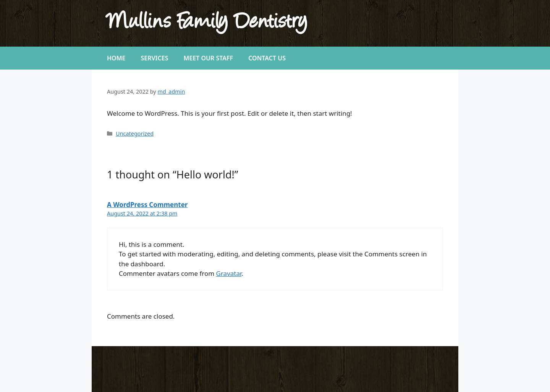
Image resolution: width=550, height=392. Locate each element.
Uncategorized (135, 134)
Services (154, 58)
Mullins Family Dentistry (207, 23)
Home (116, 58)
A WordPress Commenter (147, 205)
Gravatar (229, 273)
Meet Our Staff (208, 58)
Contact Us (267, 58)
